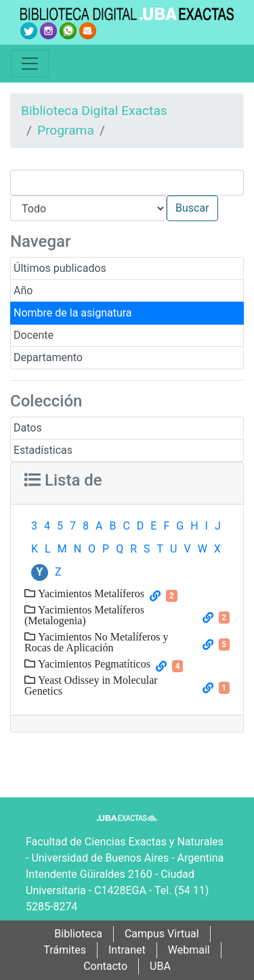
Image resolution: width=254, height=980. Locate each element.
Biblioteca (78, 934)
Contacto (105, 966)
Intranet (127, 950)
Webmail (189, 950)
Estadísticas (43, 450)
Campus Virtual (162, 934)
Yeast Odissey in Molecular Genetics (91, 685)
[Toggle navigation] (30, 64)
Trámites (65, 950)
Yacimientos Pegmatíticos (93, 663)
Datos (28, 428)
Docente (34, 335)
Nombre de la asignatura (73, 313)
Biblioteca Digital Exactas (94, 111)
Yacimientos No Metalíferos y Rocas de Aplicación (97, 642)
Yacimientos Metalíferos (90, 593)
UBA (160, 966)
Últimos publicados (60, 268)
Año (23, 290)
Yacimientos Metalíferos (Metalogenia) (84, 615)
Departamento (48, 357)
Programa (66, 130)
